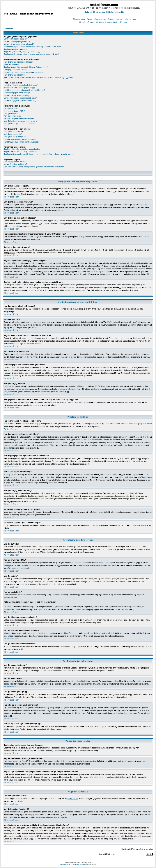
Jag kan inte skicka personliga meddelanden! (22, 149)
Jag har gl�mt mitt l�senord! (16, 49)
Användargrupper (116, 19)
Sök (90, 19)
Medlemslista (100, 19)
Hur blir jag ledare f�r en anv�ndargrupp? (21, 142)
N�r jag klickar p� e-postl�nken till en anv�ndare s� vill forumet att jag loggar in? (38, 78)
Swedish (63, 864)
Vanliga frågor (79, 19)
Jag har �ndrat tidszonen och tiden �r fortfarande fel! (26, 67)
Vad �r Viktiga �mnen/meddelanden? (20, 118)
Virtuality (86, 864)
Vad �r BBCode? (11, 109)
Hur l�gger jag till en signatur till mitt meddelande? (24, 90)
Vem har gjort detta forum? (15, 162)
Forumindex (8, 29)
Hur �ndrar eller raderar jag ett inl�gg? (20, 88)
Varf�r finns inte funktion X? (15, 164)
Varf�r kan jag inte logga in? (16, 39)
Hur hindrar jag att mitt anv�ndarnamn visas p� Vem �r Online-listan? (33, 47)
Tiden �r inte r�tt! (12, 65)
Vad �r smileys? (11, 114)
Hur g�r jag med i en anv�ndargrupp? (20, 139)
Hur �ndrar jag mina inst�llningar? (18, 62)
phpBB (74, 863)
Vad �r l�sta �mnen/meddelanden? (19, 124)
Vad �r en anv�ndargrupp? (15, 137)
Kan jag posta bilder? (12, 116)
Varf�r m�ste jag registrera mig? (18, 42)
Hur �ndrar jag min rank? (14, 75)
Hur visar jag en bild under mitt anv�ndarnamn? (23, 72)
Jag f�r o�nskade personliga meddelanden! (22, 152)
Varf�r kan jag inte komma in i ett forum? (21, 98)
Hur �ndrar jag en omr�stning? (17, 95)
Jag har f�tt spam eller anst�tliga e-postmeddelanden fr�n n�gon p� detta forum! (38, 154)
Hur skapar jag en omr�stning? (17, 93)
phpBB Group (73, 799)
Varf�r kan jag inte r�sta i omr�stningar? (21, 101)
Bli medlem (130, 19)
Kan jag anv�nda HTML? (14, 111)
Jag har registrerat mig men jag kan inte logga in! (24, 52)
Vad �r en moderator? (13, 134)
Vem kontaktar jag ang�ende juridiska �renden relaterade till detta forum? (34, 167)
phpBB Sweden (77, 864)
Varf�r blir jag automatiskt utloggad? (19, 44)
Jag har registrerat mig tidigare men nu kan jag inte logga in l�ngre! (31, 54)
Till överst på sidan (11, 197)
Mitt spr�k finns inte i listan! (15, 70)
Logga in (125, 22)
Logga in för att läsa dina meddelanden (103, 22)
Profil (82, 22)
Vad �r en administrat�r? (15, 132)
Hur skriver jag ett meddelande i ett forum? (21, 85)
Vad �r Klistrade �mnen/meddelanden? (20, 121)
